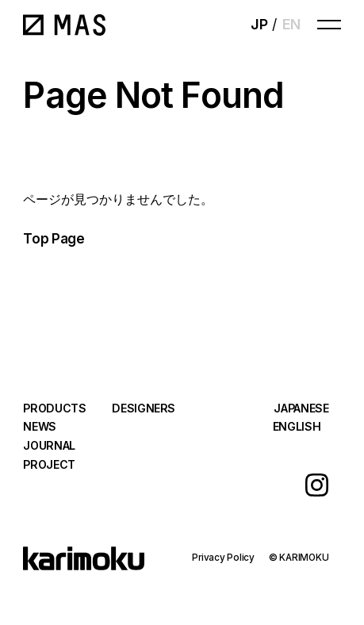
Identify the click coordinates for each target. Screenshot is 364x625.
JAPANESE (301, 408)
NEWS (40, 426)
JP (259, 24)
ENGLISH (297, 426)
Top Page (54, 239)
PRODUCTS (54, 408)
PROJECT (49, 464)
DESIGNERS (144, 408)
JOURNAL (49, 445)
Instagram (317, 485)
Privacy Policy (223, 558)
